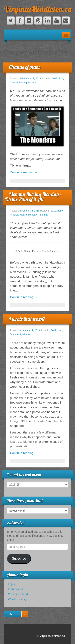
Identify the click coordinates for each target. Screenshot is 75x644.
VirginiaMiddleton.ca (38, 9)
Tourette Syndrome (20, 334)
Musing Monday (28, 215)
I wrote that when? (27, 319)
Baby (61, 79)
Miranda (14, 215)
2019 (55, 79)
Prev (9, 614)
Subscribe (19, 559)
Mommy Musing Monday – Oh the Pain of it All (33, 197)
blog (60, 330)
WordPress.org (17, 599)
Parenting (33, 83)
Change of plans (25, 67)
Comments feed (18, 594)
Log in (12, 584)
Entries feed (15, 589)
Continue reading (24, 172)
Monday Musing (18, 83)
